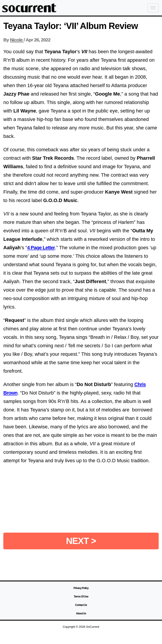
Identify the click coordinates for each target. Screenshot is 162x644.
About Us (81, 613)
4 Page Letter (41, 248)
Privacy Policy (81, 588)
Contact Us (81, 605)
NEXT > (81, 541)
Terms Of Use (81, 597)
